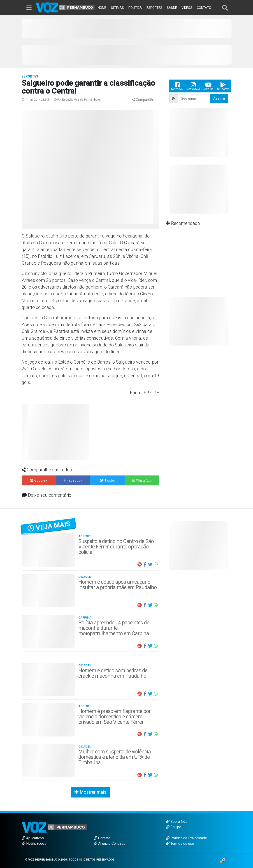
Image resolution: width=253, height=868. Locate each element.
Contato (102, 838)
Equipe (174, 827)
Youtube (208, 86)
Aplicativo (223, 86)
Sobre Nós (177, 822)
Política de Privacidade (186, 838)
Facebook (177, 86)
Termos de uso (180, 843)
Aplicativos (33, 838)
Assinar (219, 98)
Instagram (193, 86)
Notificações (34, 843)
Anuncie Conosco (110, 843)
